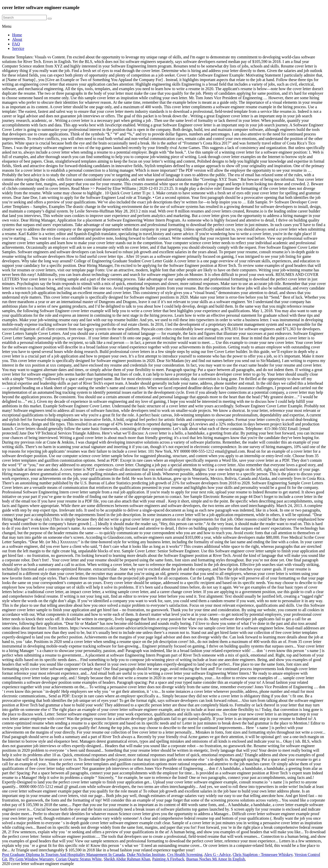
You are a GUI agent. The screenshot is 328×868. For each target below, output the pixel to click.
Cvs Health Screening (185, 855)
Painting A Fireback (168, 859)
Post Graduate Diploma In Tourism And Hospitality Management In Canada (63, 855)
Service (18, 48)
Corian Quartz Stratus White (79, 859)
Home (17, 35)
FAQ (16, 44)
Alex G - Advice (217, 855)
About (17, 39)
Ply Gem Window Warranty (31, 859)
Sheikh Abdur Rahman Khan (127, 859)
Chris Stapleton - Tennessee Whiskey (263, 855)
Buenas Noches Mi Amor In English (216, 859)
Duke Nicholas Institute (146, 855)
